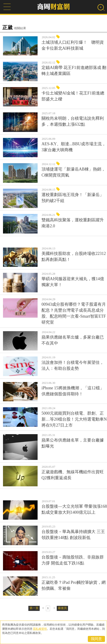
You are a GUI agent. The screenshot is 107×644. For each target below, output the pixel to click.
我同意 (96, 639)
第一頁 (34, 608)
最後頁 (62, 608)
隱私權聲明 (40, 629)
